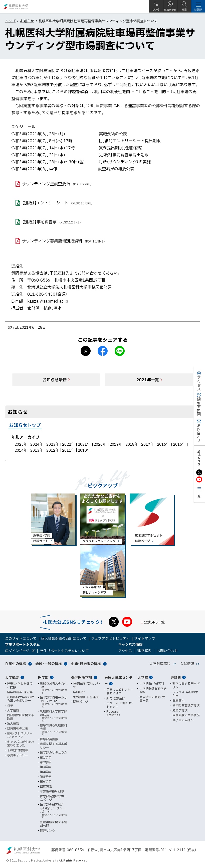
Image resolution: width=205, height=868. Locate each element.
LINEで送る (120, 351)
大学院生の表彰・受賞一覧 (152, 699)
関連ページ (81, 702)
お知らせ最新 (55, 380)
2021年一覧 (148, 380)
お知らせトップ (25, 425)
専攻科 (176, 677)
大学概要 (12, 677)
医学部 (43, 677)
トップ (10, 21)
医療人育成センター (118, 680)
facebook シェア (103, 351)
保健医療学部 (82, 677)
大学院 (143, 677)
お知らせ (27, 21)
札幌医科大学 (16, 6)
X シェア (86, 351)
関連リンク (48, 830)
